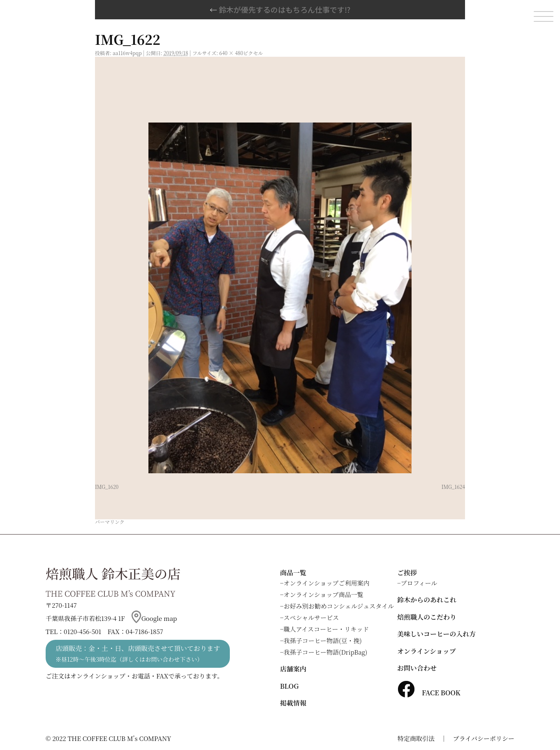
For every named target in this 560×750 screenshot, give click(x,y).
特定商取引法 (416, 738)
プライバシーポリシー (484, 738)
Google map (154, 618)
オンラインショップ (427, 651)
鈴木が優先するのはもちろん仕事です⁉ (280, 9)
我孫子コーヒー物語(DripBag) (326, 652)
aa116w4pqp (127, 53)
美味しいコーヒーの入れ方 (436, 634)
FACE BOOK (429, 693)
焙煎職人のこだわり (427, 617)
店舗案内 (293, 669)
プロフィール (419, 583)
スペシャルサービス (311, 617)
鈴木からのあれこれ (427, 600)
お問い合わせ (417, 668)
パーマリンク (110, 522)
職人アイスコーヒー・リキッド (326, 629)
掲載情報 (293, 703)
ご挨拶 (407, 573)
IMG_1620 (107, 487)
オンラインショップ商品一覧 (324, 594)
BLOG (289, 686)
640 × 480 (231, 53)
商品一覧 (293, 573)
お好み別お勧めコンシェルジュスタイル (339, 606)
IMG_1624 (453, 487)
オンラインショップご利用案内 (327, 583)
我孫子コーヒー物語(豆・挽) (323, 640)
